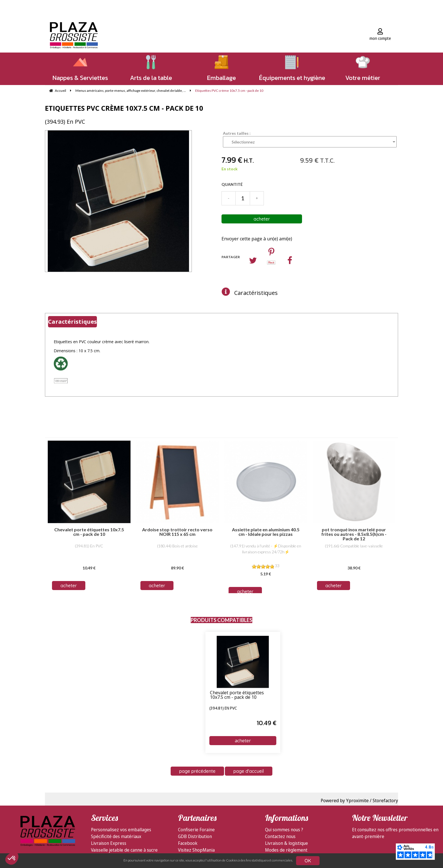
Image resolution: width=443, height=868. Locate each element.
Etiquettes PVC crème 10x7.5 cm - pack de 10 (124, 108)
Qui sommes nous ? (284, 830)
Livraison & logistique (286, 843)
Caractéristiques (256, 293)
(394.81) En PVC (223, 708)
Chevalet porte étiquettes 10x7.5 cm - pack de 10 (237, 695)
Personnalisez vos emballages (121, 830)
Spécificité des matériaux (116, 836)
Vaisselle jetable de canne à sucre (124, 850)
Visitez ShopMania (196, 850)
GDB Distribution (195, 836)
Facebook (188, 843)
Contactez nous (280, 836)
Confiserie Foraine (196, 830)
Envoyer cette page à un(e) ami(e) (257, 239)
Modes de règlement (286, 850)
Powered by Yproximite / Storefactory (359, 800)
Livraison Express (109, 843)
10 (267, 723)
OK (308, 861)
